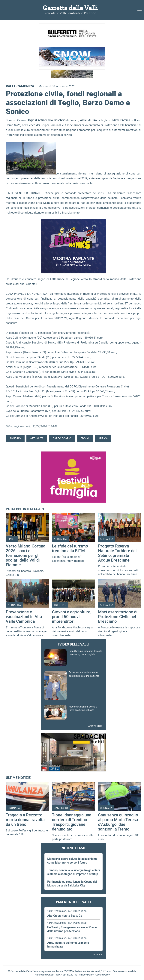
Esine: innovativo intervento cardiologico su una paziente (84, 674)
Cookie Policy (103, 975)
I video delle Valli (73, 644)
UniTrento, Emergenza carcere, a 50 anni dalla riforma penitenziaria (72, 929)
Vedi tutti (98, 954)
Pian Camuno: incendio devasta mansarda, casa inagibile (85, 653)
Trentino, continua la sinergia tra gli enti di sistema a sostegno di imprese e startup (73, 872)
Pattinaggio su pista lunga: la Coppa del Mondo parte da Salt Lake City (72, 883)
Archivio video (95, 726)
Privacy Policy (86, 975)
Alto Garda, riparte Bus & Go (65, 916)
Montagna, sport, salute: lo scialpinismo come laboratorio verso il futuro (72, 861)
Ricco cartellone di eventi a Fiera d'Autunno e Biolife (83, 708)
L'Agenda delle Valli (73, 902)
